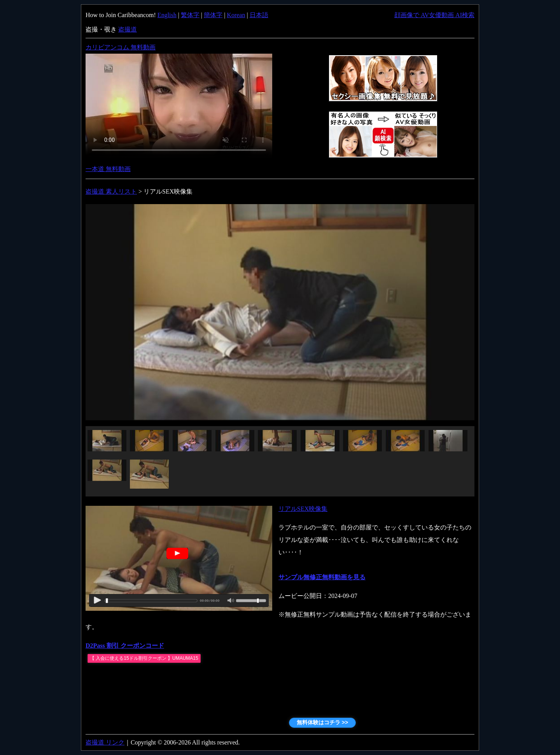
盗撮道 (128, 29)
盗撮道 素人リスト (111, 191)
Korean (236, 15)
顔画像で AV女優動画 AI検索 (434, 15)
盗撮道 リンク (105, 742)
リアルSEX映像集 (303, 509)
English (167, 15)
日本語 (259, 15)
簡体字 (213, 15)
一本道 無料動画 (108, 169)
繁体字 (190, 15)
